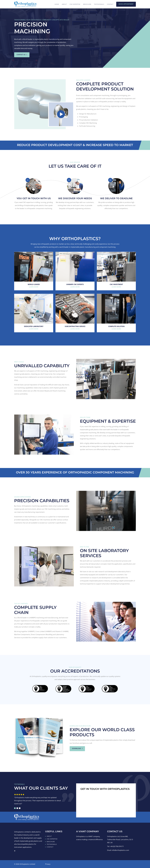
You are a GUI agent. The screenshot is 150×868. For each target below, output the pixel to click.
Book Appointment (126, 4)
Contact (110, 4)
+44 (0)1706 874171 (117, 846)
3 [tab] (20, 808)
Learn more (34, 287)
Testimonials (99, 4)
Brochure (87, 4)
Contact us (22, 55)
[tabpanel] (39, 800)
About (64, 4)
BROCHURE (51, 842)
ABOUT (49, 836)
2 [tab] (17, 808)
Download (77, 749)
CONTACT (50, 847)
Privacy (48, 864)
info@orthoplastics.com (120, 850)
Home (57, 4)
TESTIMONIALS (52, 844)
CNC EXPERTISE (75, 4)
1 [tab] (15, 808)
